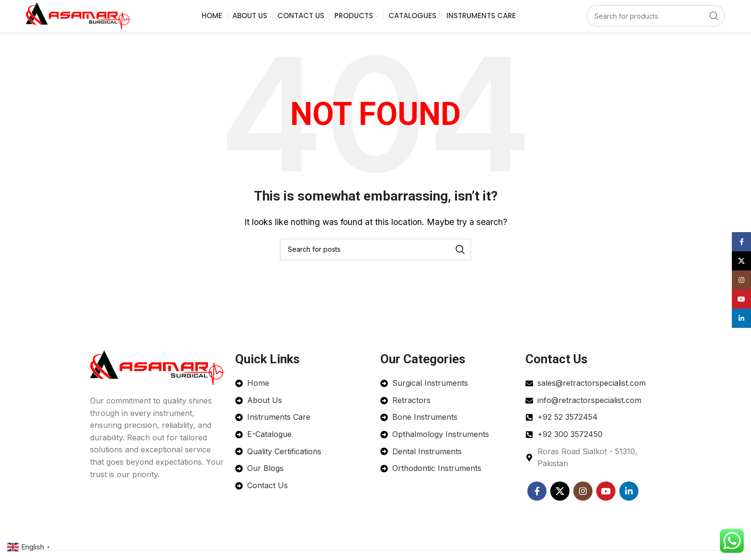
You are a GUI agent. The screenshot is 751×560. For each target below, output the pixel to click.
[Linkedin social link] (629, 504)
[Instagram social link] (583, 504)
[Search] (656, 23)
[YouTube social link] (606, 504)
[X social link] (560, 504)
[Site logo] (96, 22)
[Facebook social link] (537, 504)
